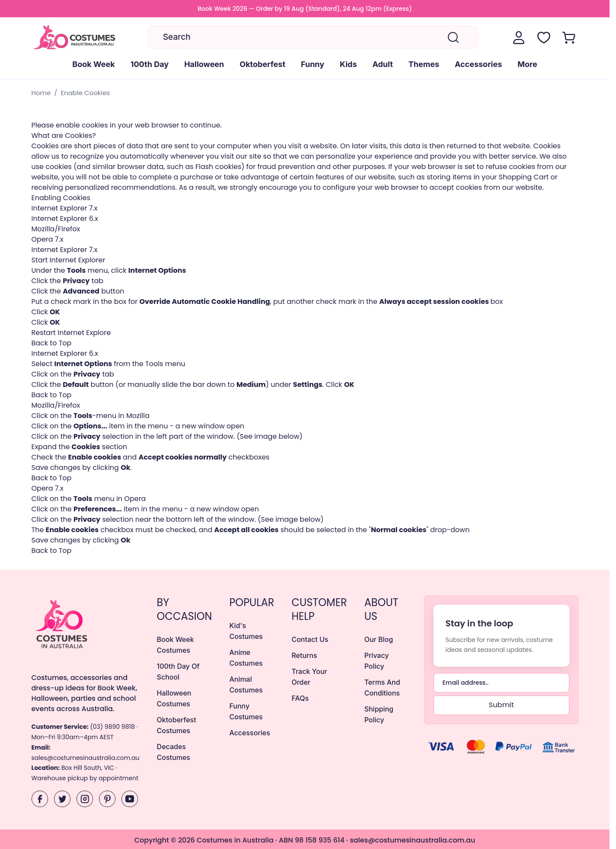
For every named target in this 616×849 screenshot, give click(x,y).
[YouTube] (130, 799)
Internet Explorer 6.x (65, 219)
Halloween (204, 64)
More (527, 64)
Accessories (478, 64)
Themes (424, 64)
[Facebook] (40, 799)
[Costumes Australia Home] (86, 623)
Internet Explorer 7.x (65, 208)
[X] (62, 799)
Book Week (93, 64)
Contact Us (310, 639)
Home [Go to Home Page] (41, 93)
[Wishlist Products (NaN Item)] (544, 38)
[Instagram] (85, 799)
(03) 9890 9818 (112, 727)
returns (304, 655)
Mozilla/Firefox (56, 229)
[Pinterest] (107, 799)
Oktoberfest (262, 64)
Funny (313, 64)
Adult (383, 64)
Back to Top (52, 343)
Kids (348, 64)
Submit (501, 705)
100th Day (150, 64)
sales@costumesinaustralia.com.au (86, 758)
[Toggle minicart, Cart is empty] (569, 38)
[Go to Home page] (75, 38)
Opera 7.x (48, 239)
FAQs (300, 698)
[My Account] (519, 38)
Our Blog (379, 639)
